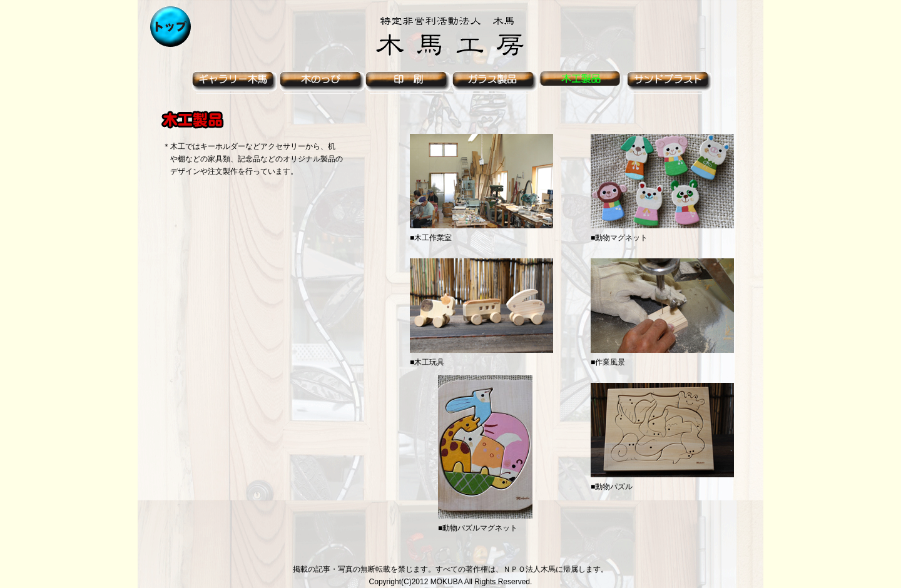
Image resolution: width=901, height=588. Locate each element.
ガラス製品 (496, 83)
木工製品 (584, 83)
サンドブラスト (671, 83)
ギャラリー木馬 (233, 83)
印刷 (409, 83)
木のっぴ (321, 83)
